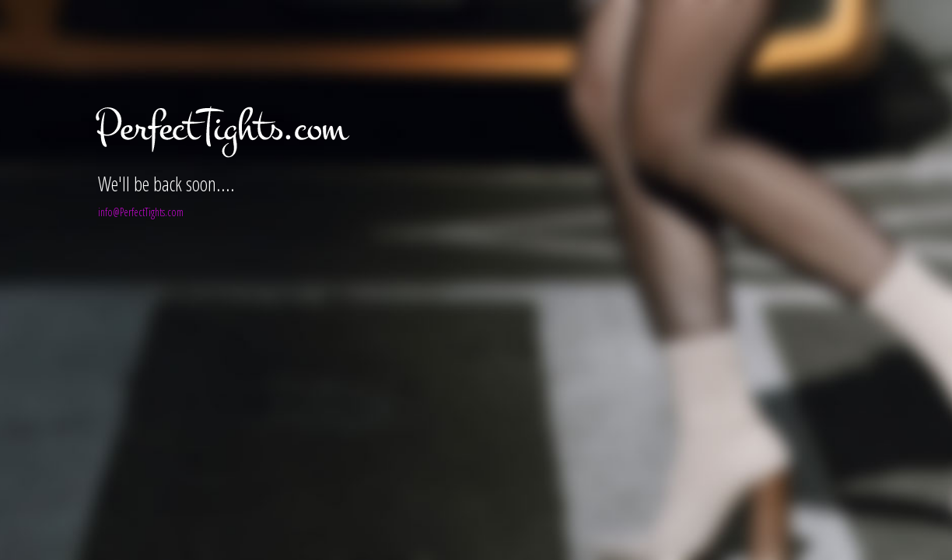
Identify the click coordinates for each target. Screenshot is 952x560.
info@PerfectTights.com (141, 212)
